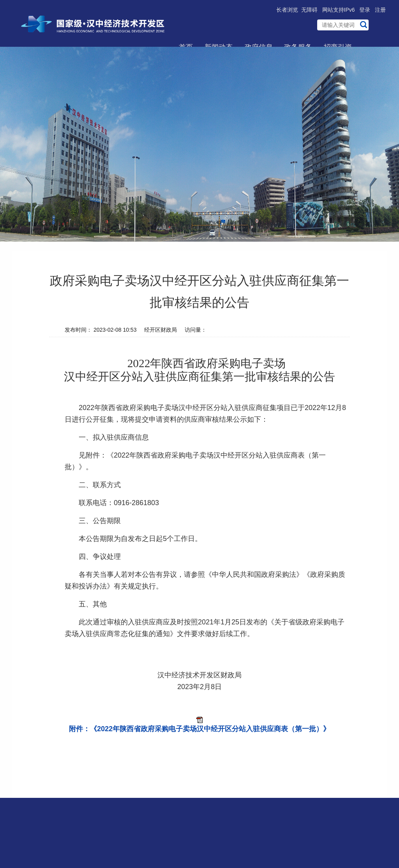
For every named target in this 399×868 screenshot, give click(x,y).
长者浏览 (287, 10)
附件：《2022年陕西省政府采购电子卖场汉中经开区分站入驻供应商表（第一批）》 (199, 729)
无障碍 (309, 10)
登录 (365, 10)
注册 (380, 10)
